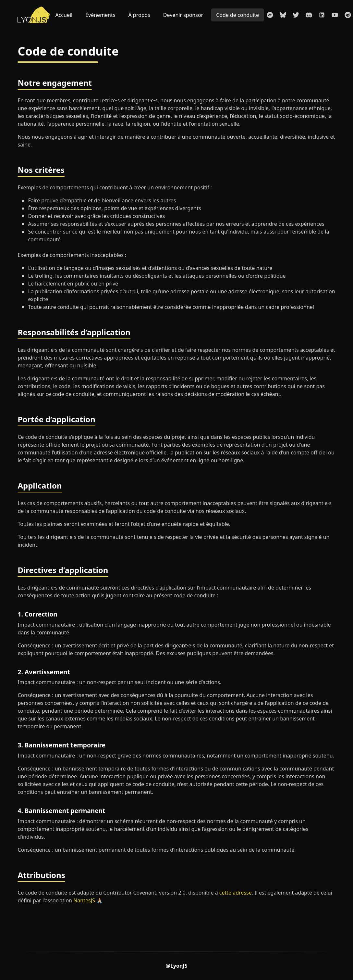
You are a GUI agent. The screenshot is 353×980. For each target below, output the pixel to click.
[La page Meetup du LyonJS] (270, 15)
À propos (139, 15)
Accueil (64, 15)
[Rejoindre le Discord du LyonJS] (309, 15)
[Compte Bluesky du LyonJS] (283, 15)
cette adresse (236, 893)
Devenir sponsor (183, 15)
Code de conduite (237, 15)
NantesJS (84, 900)
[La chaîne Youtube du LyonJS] (335, 15)
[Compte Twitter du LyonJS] (296, 15)
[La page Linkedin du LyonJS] (322, 15)
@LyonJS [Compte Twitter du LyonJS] (177, 966)
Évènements (100, 15)
